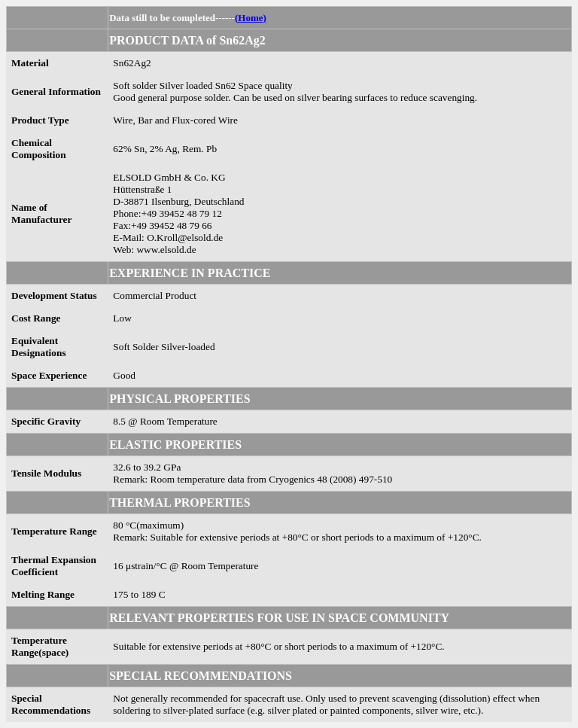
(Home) (251, 18)
